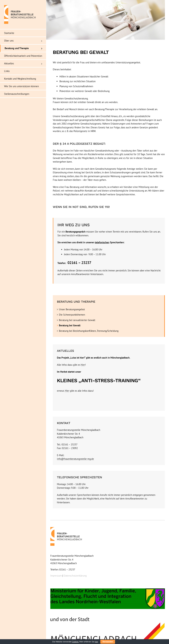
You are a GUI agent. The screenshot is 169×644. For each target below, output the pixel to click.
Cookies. (75, 642)
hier (83, 365)
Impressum (56, 576)
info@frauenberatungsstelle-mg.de (75, 459)
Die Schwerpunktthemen (72, 315)
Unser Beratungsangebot (72, 309)
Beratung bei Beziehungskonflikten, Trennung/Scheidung (89, 331)
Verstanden (108, 642)
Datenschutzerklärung (75, 576)
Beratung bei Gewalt (70, 325)
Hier (67, 391)
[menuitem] (23, 33)
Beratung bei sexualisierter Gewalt (77, 320)
